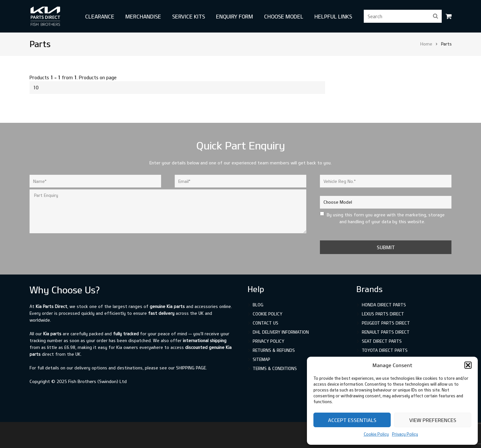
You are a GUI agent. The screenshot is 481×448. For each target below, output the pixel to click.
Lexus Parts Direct (383, 314)
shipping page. (191, 368)
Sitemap (261, 359)
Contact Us (266, 323)
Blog (258, 305)
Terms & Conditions (275, 368)
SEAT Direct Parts (382, 341)
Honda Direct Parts (384, 305)
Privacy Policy (405, 434)
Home (426, 44)
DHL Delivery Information (281, 332)
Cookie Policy (376, 434)
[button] (468, 365)
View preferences (433, 420)
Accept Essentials (352, 420)
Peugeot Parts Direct (386, 323)
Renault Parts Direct (386, 332)
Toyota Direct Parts (385, 350)
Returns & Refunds (274, 350)
